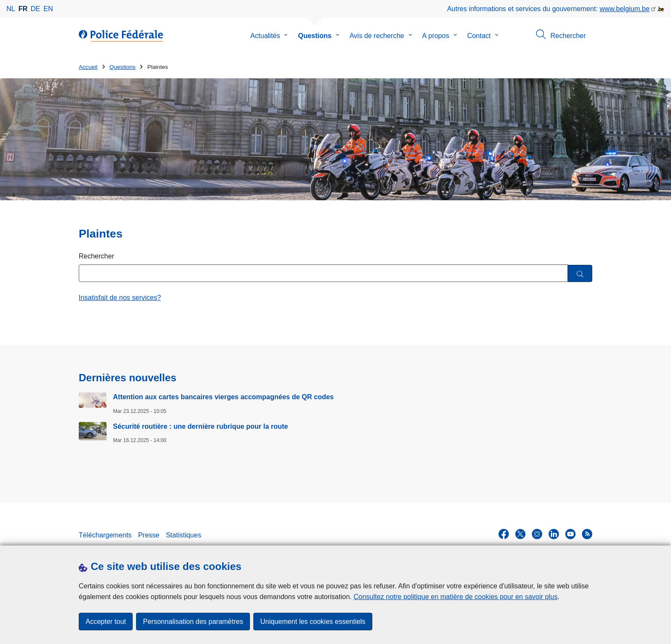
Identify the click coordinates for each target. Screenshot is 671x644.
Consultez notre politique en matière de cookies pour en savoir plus (456, 597)
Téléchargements (105, 535)
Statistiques (183, 535)
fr (23, 9)
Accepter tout (106, 622)
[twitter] (520, 534)
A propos (436, 36)
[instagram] (537, 534)
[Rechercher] (580, 274)
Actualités (265, 36)
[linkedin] (554, 534)
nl (11, 9)
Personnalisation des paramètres (193, 622)
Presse (149, 535)
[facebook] (504, 534)
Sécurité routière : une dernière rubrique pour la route (200, 426)
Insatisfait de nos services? (120, 298)
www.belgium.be (625, 9)
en (48, 9)
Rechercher (96, 256)
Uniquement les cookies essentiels (313, 622)
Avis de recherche (377, 36)
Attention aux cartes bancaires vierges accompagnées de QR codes (223, 397)
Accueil (88, 67)
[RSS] (587, 534)
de (36, 9)
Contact (479, 36)
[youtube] (570, 534)
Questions (315, 36)
